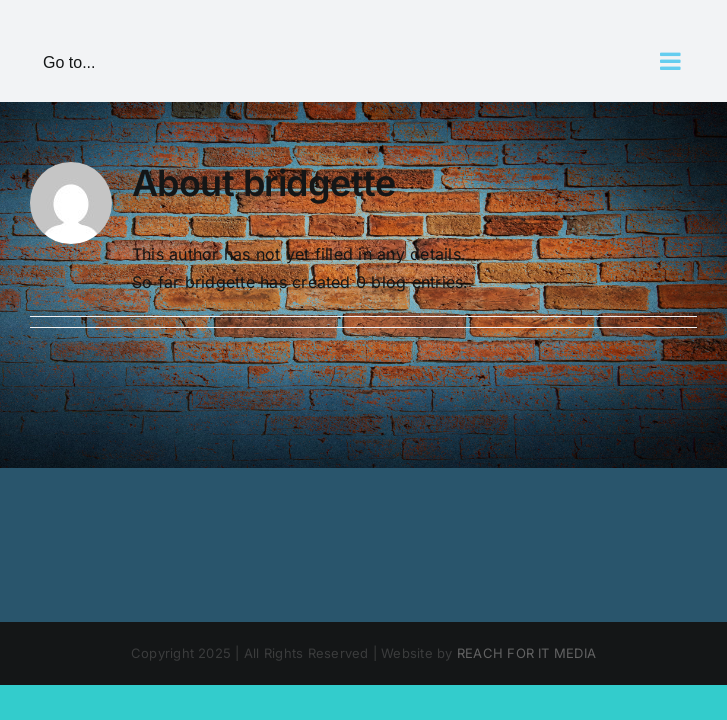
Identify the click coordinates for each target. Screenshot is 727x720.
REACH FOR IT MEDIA (526, 653)
